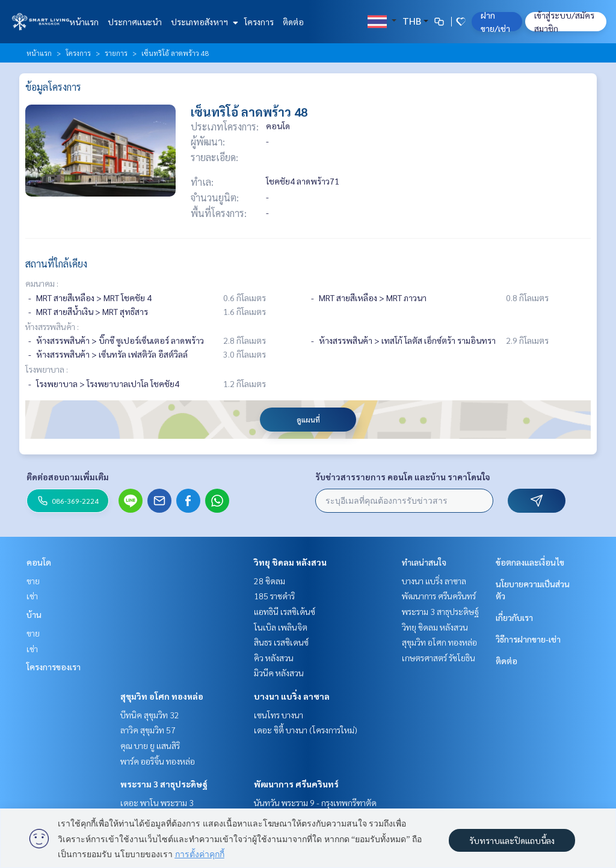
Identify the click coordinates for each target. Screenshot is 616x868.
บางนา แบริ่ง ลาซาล (292, 696)
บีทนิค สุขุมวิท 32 (150, 715)
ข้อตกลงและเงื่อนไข (530, 562)
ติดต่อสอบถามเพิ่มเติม (68, 477)
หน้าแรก (84, 22)
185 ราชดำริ (274, 596)
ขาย (33, 581)
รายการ (116, 53)
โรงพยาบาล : (47, 369)
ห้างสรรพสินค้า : (52, 326)
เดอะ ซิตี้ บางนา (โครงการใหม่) (306, 730)
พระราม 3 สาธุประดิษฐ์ (164, 784)
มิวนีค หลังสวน (279, 673)
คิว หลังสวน (274, 658)
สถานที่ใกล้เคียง (56, 264)
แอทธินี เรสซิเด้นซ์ (285, 611)
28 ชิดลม (269, 581)
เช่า (32, 596)
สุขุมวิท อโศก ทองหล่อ (162, 696)
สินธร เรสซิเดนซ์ (281, 642)
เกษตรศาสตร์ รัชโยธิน (439, 658)
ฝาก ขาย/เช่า (495, 22)
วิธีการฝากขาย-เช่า (528, 639)
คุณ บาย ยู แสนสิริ (150, 745)
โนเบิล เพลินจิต (281, 627)
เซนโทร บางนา (279, 715)
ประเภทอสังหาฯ (203, 22)
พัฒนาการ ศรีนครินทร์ (296, 784)
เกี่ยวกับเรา (514, 617)
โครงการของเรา (54, 667)
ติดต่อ (293, 22)
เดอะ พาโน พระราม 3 (157, 802)
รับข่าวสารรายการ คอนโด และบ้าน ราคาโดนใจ (403, 477)
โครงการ (259, 22)
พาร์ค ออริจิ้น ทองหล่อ (158, 761)
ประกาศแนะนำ (135, 22)
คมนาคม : (42, 283)
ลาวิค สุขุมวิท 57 (148, 730)
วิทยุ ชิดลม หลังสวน (290, 562)
